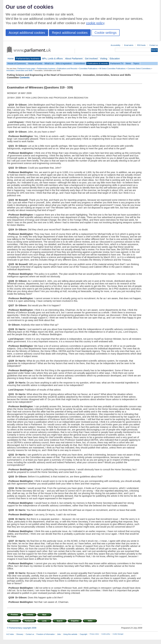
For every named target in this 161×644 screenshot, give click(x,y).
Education (115, 59)
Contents (24, 78)
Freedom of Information (45, 634)
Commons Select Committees (139, 69)
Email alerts (129, 45)
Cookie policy (106, 634)
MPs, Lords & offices (52, 59)
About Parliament (74, 59)
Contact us (154, 45)
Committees (79, 63)
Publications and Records (67, 69)
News (128, 63)
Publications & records (98, 63)
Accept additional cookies (27, 33)
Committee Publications (88, 69)
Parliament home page (26, 69)
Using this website (70, 634)
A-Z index (10, 634)
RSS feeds (141, 45)
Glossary (20, 634)
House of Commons (17, 63)
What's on (49, 63)
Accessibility (116, 45)
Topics (136, 63)
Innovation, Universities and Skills (19, 70)
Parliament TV (117, 63)
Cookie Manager (118, 634)
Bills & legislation (64, 63)
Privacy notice (94, 634)
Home (11, 59)
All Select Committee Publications (112, 69)
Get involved (91, 59)
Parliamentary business (28, 59)
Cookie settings (106, 33)
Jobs (59, 634)
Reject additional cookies (70, 33)
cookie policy (95, 23)
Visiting (104, 59)
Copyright (83, 634)
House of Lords (35, 63)
